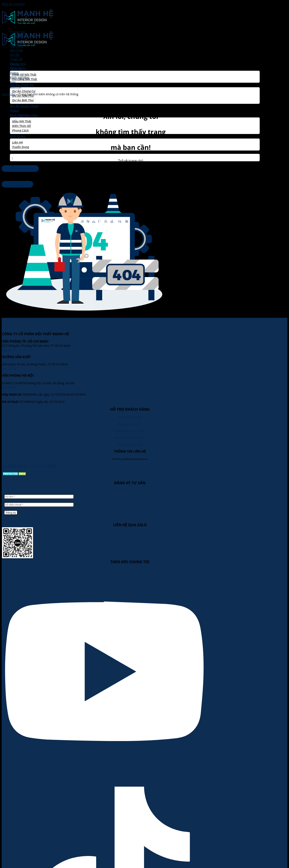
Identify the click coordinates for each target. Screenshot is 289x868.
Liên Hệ (18, 142)
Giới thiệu (18, 136)
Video (14, 111)
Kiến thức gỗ (22, 126)
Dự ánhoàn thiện (18, 66)
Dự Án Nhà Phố (23, 96)
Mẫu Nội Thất (22, 121)
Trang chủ (18, 32)
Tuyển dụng (21, 147)
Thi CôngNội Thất (17, 48)
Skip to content (13, 4)
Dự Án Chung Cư (24, 91)
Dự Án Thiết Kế (22, 85)
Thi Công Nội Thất (25, 79)
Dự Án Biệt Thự (23, 100)
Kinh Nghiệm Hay (24, 115)
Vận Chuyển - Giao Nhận (130, 438)
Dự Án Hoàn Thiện (24, 106)
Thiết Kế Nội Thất (24, 75)
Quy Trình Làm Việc (130, 417)
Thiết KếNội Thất (16, 39)
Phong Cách (21, 130)
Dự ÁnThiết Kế (16, 57)
